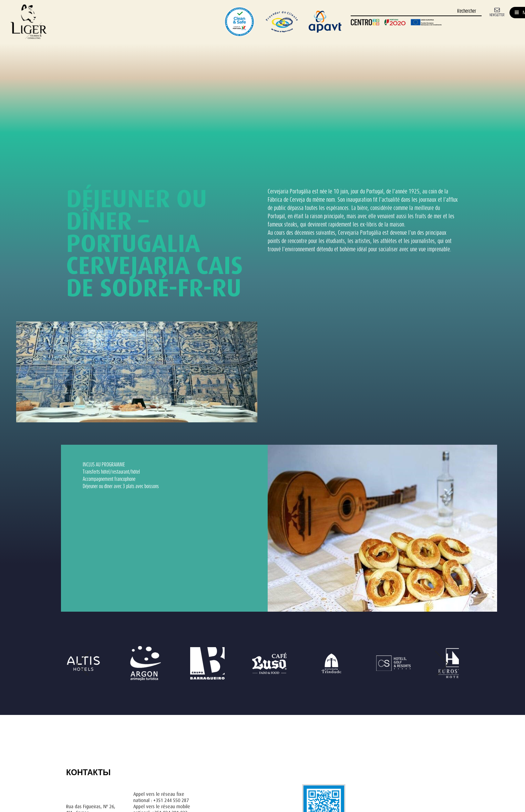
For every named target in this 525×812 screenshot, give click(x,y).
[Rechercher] (416, 12)
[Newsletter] (497, 12)
